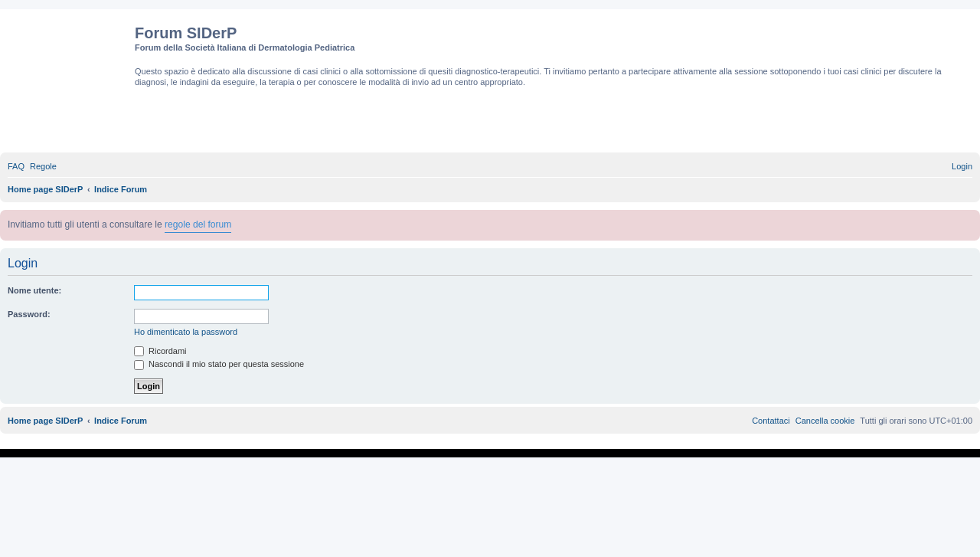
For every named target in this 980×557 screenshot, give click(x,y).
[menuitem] (16, 166)
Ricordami (160, 351)
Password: (29, 314)
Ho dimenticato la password (186, 332)
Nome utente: (34, 290)
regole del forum (198, 224)
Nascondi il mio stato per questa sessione (219, 364)
